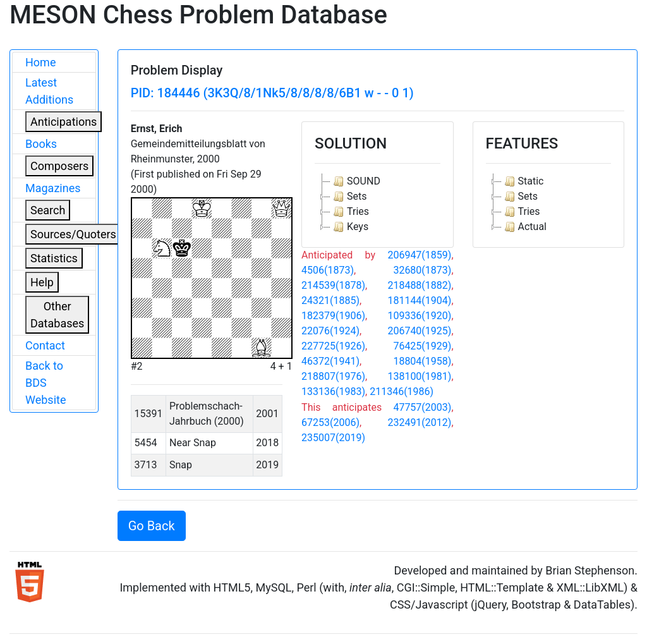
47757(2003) (422, 407)
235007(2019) (333, 438)
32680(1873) (422, 270)
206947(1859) (419, 255)
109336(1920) (419, 316)
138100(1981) (419, 376)
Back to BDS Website (45, 383)
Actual (524, 227)
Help (42, 282)
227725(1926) (333, 346)
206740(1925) (419, 331)
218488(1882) (419, 285)
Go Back (152, 526)
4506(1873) (328, 270)
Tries (350, 212)
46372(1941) (330, 361)
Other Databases (57, 315)
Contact (45, 345)
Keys (349, 227)
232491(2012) (419, 422)
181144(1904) (419, 301)
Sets (348, 197)
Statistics (54, 258)
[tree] (377, 204)
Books (41, 144)
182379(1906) (333, 316)
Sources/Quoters (73, 234)
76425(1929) (422, 346)
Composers (59, 166)
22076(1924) (330, 331)
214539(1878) (333, 285)
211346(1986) (402, 392)
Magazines (53, 188)
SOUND (355, 181)
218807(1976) (333, 376)
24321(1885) (330, 301)
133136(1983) (333, 392)
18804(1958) (422, 361)
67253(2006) (330, 422)
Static (523, 181)
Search (48, 210)
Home (40, 62)
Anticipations (63, 122)
